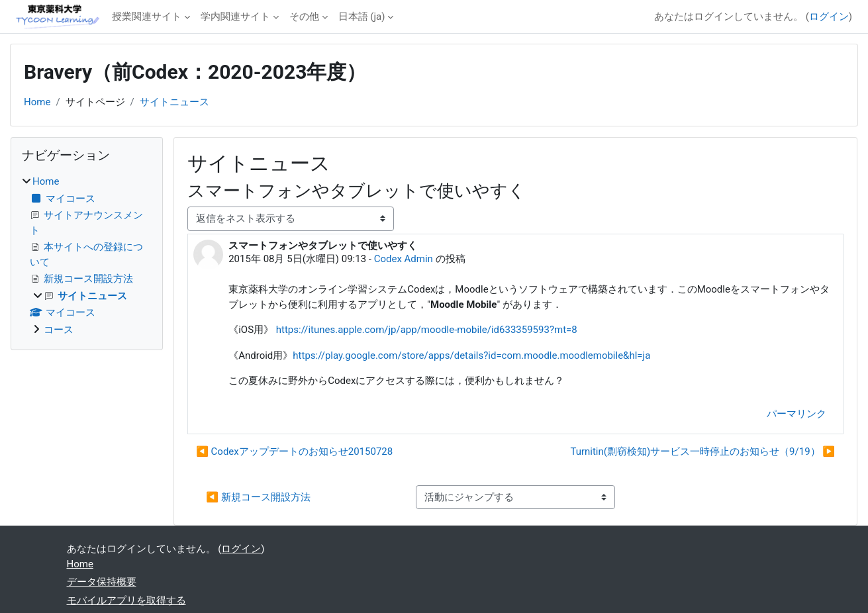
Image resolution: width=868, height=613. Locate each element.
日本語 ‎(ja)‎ (362, 17)
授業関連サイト (147, 17)
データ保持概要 (102, 582)
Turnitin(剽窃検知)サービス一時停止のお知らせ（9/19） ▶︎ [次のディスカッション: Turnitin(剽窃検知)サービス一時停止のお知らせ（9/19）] (702, 451)
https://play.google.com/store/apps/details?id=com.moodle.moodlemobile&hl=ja (471, 355)
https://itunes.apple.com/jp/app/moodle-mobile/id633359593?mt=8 (427, 330)
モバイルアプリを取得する (126, 600)
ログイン (829, 17)
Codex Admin (404, 259)
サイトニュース (174, 102)
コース (59, 330)
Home (37, 102)
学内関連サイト (235, 17)
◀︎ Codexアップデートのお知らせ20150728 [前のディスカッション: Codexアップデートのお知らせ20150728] (294, 451)
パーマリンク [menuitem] (796, 414)
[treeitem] (87, 256)
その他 (304, 17)
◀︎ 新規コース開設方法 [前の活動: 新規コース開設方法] (258, 497)
